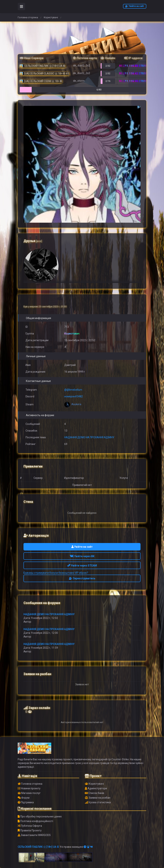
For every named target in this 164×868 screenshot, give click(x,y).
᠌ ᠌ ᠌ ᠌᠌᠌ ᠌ (33, 622)
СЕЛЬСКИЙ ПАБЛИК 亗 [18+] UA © (38, 847)
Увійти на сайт (135, 6)
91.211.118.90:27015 (133, 81)
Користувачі (51, 17)
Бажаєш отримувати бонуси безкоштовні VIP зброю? (56, 573)
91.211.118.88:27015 (133, 66)
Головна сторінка (28, 17)
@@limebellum (73, 390)
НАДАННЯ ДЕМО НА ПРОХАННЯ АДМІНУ (89, 437)
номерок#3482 (74, 396)
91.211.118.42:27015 (133, 73)
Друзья (33, 241)
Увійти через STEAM (82, 566)
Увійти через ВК (82, 556)
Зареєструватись (82, 578)
